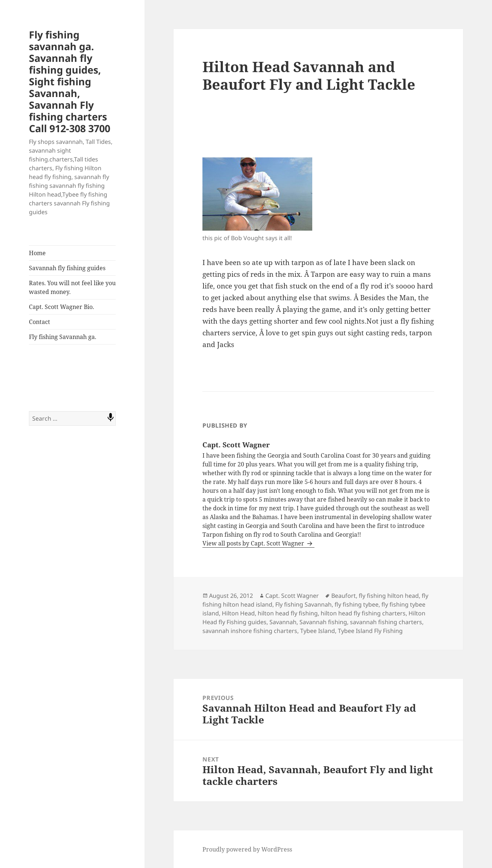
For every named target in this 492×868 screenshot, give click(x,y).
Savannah (283, 622)
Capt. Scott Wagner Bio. (61, 307)
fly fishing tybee (357, 604)
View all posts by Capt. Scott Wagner (254, 543)
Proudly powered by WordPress (247, 849)
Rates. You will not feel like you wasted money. (72, 287)
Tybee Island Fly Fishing (370, 631)
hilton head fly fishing (288, 613)
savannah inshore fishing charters (250, 631)
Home (37, 253)
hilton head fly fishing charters (363, 613)
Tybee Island (318, 631)
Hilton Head (238, 613)
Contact (40, 322)
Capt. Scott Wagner (292, 596)
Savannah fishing (323, 622)
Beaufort (344, 596)
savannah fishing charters (386, 622)
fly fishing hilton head (389, 596)
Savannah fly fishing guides (67, 268)
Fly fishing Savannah (303, 604)
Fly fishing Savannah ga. (63, 337)
